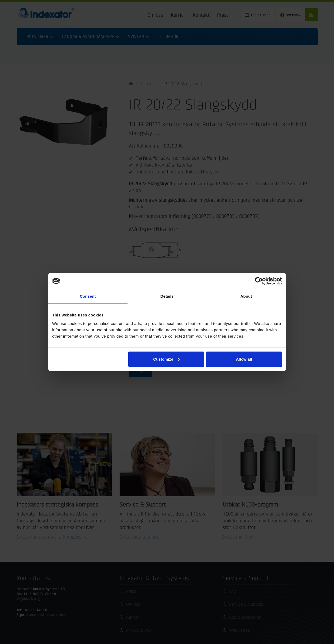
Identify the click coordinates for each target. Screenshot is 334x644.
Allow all (244, 359)
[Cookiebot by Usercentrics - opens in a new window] (259, 281)
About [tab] (246, 296)
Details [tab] (167, 296)
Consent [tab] (88, 296)
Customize (166, 359)
